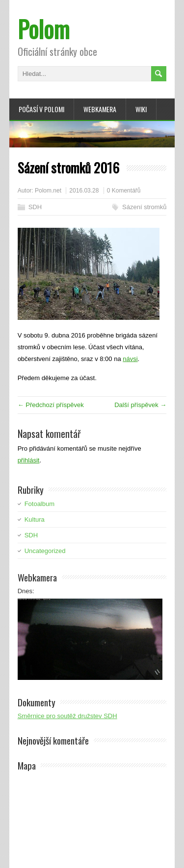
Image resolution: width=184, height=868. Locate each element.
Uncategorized (45, 551)
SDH (35, 207)
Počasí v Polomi (41, 109)
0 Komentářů (124, 191)
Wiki (141, 109)
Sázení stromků (144, 207)
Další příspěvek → (140, 405)
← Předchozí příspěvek (51, 405)
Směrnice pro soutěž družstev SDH (67, 716)
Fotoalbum (39, 504)
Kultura (35, 519)
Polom (44, 29)
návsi (130, 359)
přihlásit (29, 460)
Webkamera (100, 109)
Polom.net (48, 191)
